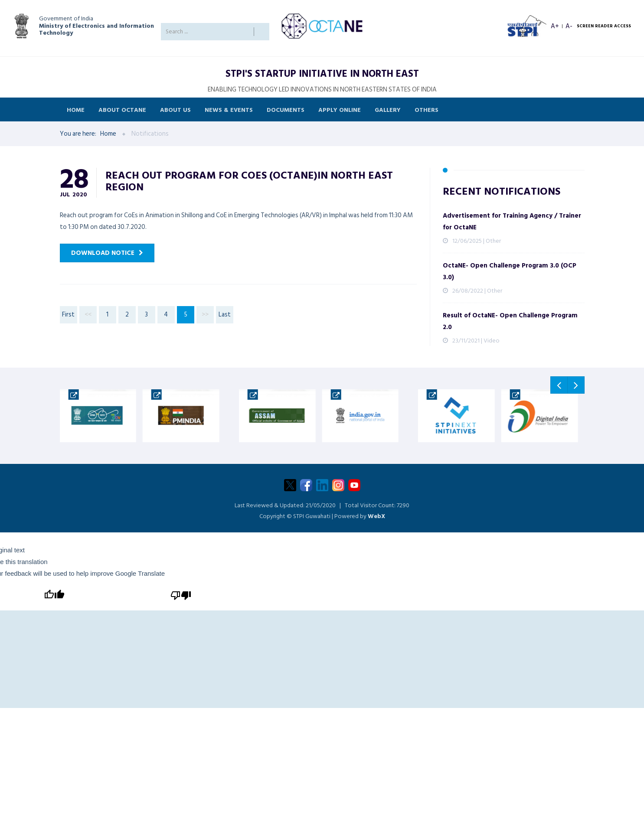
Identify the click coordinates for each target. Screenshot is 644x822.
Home (76, 109)
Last (225, 315)
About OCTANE (122, 109)
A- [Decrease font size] (569, 26)
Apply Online (340, 109)
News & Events (229, 109)
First (68, 315)
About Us (175, 109)
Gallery (388, 109)
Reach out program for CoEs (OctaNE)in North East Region (249, 180)
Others (427, 109)
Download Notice (103, 253)
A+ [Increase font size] (555, 26)
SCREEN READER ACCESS (604, 26)
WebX (376, 516)
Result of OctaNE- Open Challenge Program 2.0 (510, 321)
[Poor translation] (180, 595)
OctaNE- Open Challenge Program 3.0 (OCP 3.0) (510, 271)
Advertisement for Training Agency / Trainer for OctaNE (512, 222)
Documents (286, 109)
